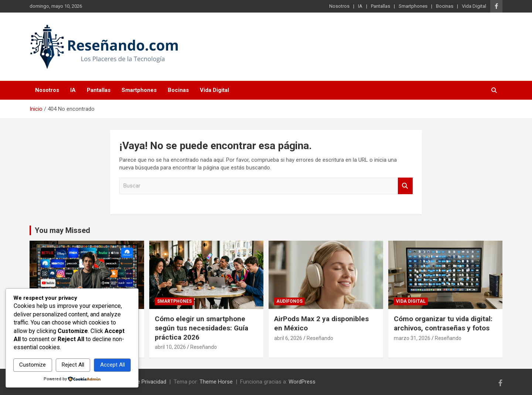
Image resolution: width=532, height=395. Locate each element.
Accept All (112, 365)
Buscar (405, 186)
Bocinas (445, 6)
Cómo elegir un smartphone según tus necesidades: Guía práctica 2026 (202, 328)
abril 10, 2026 (170, 347)
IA (360, 6)
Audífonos (289, 301)
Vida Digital (474, 6)
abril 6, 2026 (288, 338)
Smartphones (413, 6)
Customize (33, 365)
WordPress (302, 382)
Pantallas (381, 6)
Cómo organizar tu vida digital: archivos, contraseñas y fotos (443, 323)
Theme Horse (216, 382)
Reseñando (204, 347)
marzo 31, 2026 (412, 338)
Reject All (73, 365)
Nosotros (339, 6)
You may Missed (62, 230)
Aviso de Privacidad (143, 382)
